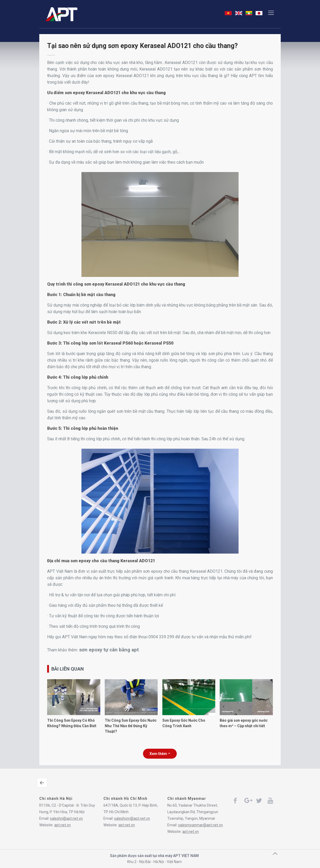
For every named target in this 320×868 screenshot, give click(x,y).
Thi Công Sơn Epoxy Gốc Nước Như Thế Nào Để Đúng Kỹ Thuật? (131, 726)
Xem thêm (160, 754)
